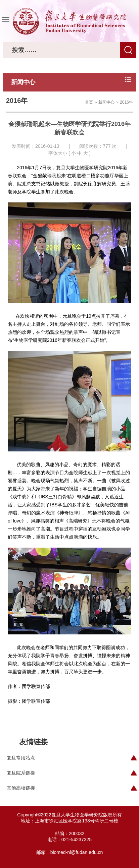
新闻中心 (106, 102)
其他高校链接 (21, 788)
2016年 (126, 102)
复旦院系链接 (21, 773)
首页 (89, 102)
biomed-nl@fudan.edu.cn (77, 852)
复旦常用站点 (21, 758)
